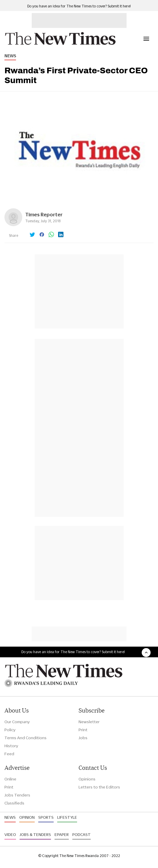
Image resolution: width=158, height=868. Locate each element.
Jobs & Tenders (35, 834)
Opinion (27, 817)
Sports (46, 817)
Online (10, 779)
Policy (10, 730)
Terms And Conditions (25, 738)
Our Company (17, 722)
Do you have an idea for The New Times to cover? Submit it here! (79, 6)
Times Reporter (44, 214)
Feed (9, 754)
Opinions (87, 779)
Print (83, 730)
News (10, 56)
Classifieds (14, 803)
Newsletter (89, 722)
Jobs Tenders (17, 795)
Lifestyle (67, 817)
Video (10, 834)
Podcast (82, 834)
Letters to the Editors (99, 787)
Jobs (83, 738)
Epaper (62, 834)
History (11, 746)
